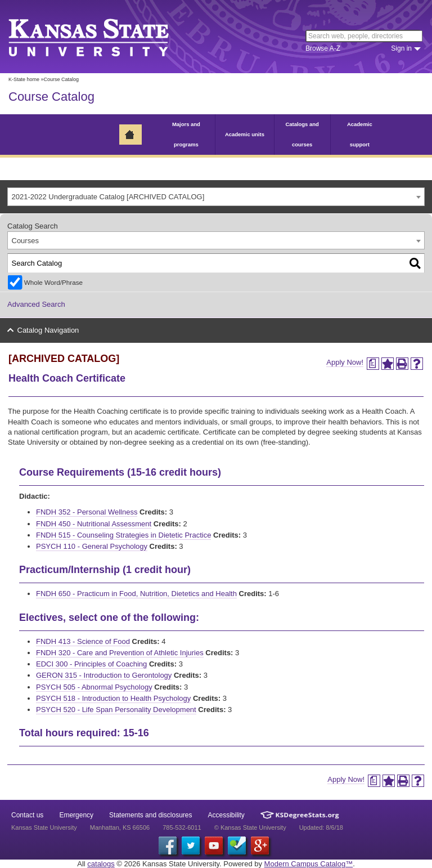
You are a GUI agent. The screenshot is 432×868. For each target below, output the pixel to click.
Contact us (27, 815)
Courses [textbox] (25, 241)
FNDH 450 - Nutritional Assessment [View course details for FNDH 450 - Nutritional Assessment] (94, 524)
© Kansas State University (250, 827)
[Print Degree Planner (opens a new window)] (373, 364)
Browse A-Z (323, 48)
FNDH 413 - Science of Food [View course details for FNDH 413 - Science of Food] (83, 641)
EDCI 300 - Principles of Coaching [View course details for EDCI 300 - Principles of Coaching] (91, 664)
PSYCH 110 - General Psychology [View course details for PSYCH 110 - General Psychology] (92, 546)
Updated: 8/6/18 (321, 827)
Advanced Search (36, 304)
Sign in (401, 48)
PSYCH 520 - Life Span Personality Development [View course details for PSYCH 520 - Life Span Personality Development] (116, 710)
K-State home (24, 79)
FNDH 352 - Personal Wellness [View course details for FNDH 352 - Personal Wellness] (87, 512)
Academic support (360, 134)
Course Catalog (51, 97)
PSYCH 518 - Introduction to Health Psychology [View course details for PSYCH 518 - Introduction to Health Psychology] (113, 698)
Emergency (76, 815)
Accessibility (226, 815)
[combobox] (216, 197)
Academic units (245, 134)
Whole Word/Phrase (53, 282)
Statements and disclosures (150, 815)
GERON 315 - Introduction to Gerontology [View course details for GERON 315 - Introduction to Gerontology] (104, 675)
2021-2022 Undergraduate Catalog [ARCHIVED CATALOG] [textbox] (108, 197)
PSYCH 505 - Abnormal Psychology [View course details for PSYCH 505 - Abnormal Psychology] (94, 687)
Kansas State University (103, 37)
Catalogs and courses (302, 134)
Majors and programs (186, 134)
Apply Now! (345, 362)
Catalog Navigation (48, 330)
